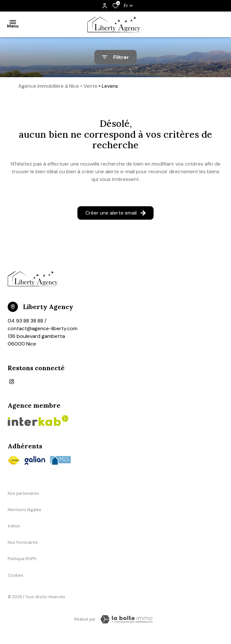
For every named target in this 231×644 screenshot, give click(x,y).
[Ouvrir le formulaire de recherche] (115, 57)
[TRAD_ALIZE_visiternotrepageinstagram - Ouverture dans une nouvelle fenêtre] (12, 382)
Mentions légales (24, 510)
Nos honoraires (23, 542)
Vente (91, 86)
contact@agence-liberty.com (43, 328)
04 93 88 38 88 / (27, 321)
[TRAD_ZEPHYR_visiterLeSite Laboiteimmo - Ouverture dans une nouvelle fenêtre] (126, 619)
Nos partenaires (23, 493)
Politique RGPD (22, 559)
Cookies (16, 575)
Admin (14, 526)
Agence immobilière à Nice (49, 86)
